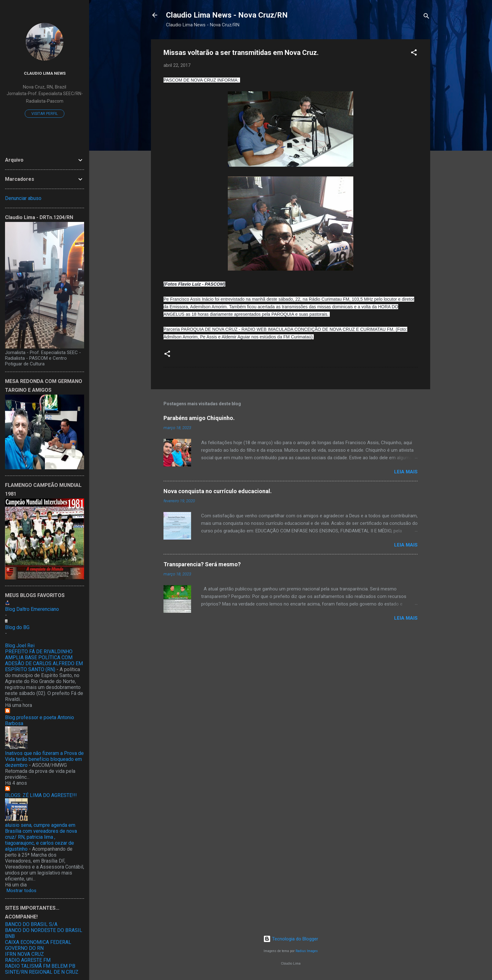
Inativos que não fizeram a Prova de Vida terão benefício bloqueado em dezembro (44, 759)
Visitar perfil (45, 114)
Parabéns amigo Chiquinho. (199, 418)
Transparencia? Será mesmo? (202, 564)
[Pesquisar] (426, 17)
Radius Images (307, 951)
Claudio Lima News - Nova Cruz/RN (227, 15)
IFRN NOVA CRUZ (24, 954)
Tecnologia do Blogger (291, 939)
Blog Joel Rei (20, 646)
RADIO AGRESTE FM (28, 960)
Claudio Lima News (45, 73)
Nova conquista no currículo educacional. (218, 491)
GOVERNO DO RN (24, 948)
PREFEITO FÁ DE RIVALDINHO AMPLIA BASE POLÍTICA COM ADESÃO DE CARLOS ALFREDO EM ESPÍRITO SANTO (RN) (44, 660)
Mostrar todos (21, 891)
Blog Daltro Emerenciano (32, 609)
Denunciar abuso (23, 198)
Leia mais (406, 472)
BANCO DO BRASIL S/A (31, 924)
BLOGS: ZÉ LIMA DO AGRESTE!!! (41, 795)
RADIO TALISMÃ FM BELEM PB (40, 966)
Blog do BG (17, 627)
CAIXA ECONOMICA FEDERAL (38, 942)
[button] (414, 54)
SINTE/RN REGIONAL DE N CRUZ (42, 972)
